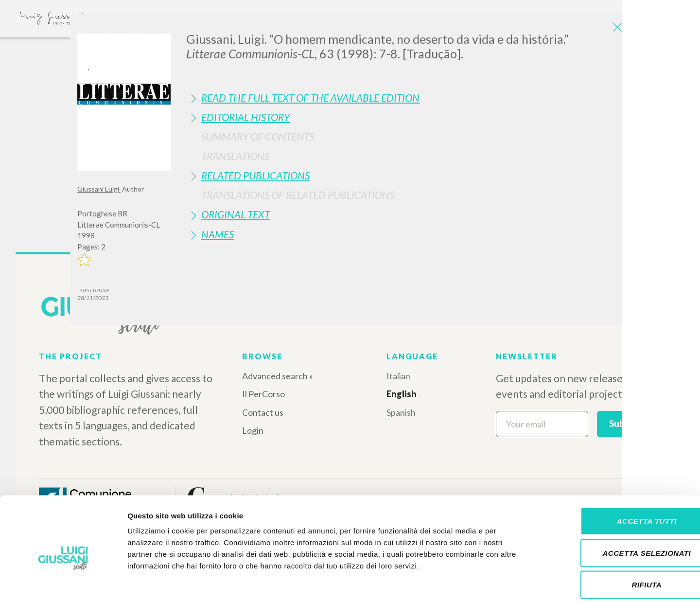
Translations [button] (235, 156)
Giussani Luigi (99, 189)
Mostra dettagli (511, 583)
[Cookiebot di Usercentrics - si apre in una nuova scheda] (63, 583)
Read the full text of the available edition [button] (310, 97)
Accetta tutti (619, 474)
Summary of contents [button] (258, 136)
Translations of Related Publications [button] (298, 195)
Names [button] (218, 234)
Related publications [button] (255, 175)
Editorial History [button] (245, 117)
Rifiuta (619, 538)
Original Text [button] (236, 214)
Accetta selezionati (619, 506)
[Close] (615, 29)
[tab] (404, 97)
